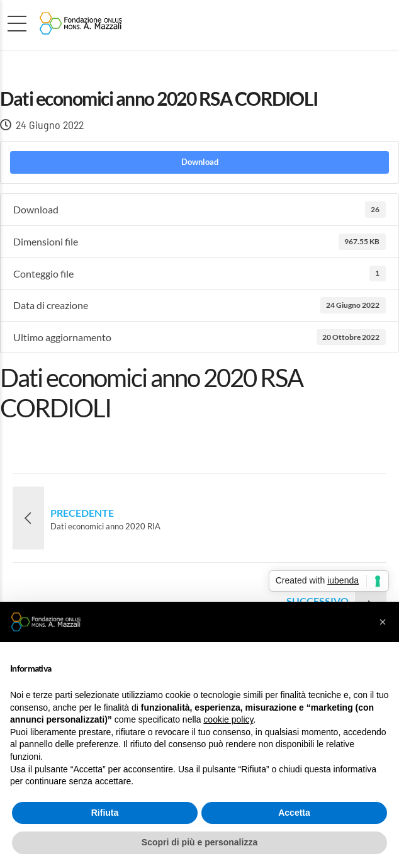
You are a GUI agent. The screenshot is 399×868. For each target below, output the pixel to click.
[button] (383, 622)
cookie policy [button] (228, 719)
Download (200, 162)
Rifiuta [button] (105, 813)
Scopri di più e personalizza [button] (199, 842)
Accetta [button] (294, 813)
